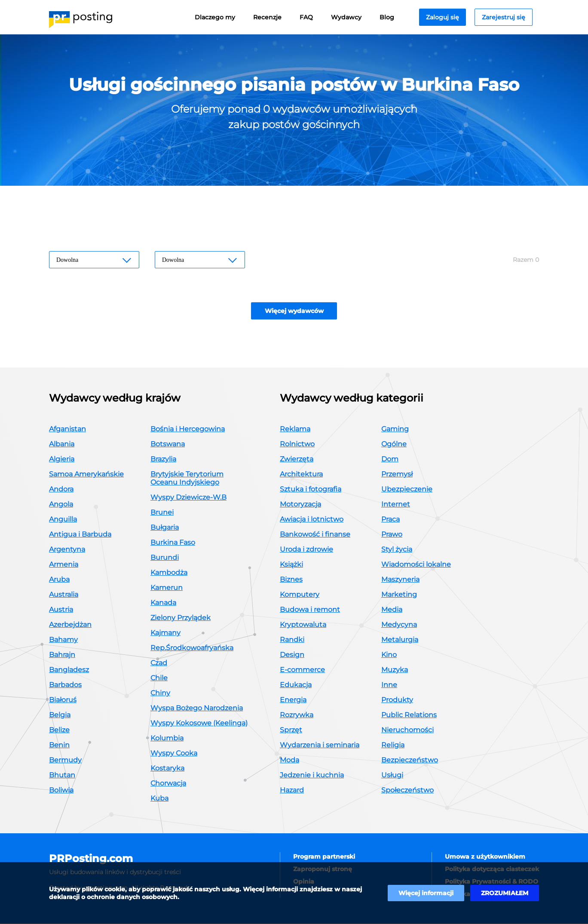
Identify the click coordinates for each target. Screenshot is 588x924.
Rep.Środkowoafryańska (192, 648)
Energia (293, 700)
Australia (64, 595)
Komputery (300, 595)
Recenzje (267, 17)
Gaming (395, 429)
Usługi (392, 775)
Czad (159, 663)
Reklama (295, 429)
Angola (61, 505)
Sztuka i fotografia (311, 490)
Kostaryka (167, 769)
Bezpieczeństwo (410, 760)
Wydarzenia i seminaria (320, 745)
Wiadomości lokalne (416, 565)
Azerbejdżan (70, 625)
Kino (389, 655)
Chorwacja (168, 784)
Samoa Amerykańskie (86, 474)
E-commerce (302, 670)
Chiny (160, 693)
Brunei (162, 513)
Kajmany (165, 633)
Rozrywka (297, 715)
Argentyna (67, 550)
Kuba (159, 799)
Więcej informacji (426, 893)
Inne (389, 685)
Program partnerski (324, 857)
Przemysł (397, 474)
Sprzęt (291, 730)
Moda (289, 760)
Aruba (59, 580)
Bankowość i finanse (315, 535)
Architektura (301, 474)
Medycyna (399, 625)
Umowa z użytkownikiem (485, 857)
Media (392, 610)
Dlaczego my (215, 17)
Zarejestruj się (504, 17)
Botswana (168, 444)
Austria (61, 610)
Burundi (165, 558)
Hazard (292, 790)
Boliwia (61, 790)
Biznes (291, 580)
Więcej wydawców (294, 311)
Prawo (392, 535)
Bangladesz (69, 670)
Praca (390, 520)
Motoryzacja (300, 505)
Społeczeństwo (407, 790)
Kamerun (167, 588)
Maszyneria (400, 580)
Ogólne (394, 444)
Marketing (399, 595)
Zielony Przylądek (181, 618)
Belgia (60, 715)
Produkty (397, 700)
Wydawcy (346, 17)
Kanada (163, 603)
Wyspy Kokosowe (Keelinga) (199, 723)
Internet (396, 505)
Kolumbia (167, 738)
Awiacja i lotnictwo (312, 520)
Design (292, 655)
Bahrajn (62, 655)
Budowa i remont (310, 610)
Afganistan (67, 429)
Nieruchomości (407, 730)
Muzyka (395, 670)
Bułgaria (165, 528)
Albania (62, 444)
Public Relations (409, 715)
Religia (393, 745)
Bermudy (65, 760)
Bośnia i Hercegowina (188, 429)
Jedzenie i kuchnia (312, 775)
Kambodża (169, 573)
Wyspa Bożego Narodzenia (197, 708)
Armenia (64, 565)
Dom (390, 459)
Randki (292, 640)
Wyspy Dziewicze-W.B (188, 498)
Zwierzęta (297, 459)
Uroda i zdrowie (306, 550)
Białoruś (63, 700)
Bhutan (62, 775)
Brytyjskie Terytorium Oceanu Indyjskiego (187, 479)
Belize (59, 730)
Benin (59, 745)
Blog (387, 17)
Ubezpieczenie (407, 490)
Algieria (62, 459)
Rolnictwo (297, 444)
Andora (61, 490)
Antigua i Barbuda (80, 535)
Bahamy (63, 640)
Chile (159, 678)
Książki (291, 565)
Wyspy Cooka (174, 754)
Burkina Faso (173, 543)
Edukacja (296, 685)
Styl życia (397, 550)
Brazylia (163, 459)
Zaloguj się (443, 17)
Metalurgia (400, 640)
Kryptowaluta (303, 625)
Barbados (65, 685)
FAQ (306, 17)
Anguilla (63, 520)
